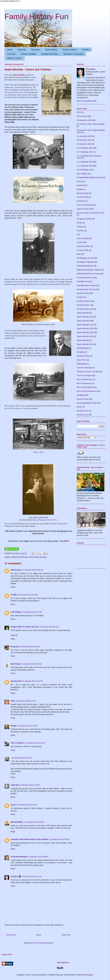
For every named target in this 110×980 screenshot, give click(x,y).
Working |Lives (83, 411)
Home (10, 50)
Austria (80, 181)
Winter (79, 407)
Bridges (80, 189)
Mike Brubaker (17, 822)
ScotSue (14, 876)
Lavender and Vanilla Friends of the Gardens (30, 839)
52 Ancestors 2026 (84, 144)
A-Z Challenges (83, 170)
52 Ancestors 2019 (84, 120)
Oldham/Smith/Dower (85, 266)
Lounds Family (83, 250)
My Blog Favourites (50, 54)
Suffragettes (82, 364)
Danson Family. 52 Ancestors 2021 (91, 213)
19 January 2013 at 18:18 (33, 570)
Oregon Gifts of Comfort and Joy (25, 627)
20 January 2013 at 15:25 (35, 743)
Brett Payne (16, 664)
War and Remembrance (86, 391)
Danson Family (83, 209)
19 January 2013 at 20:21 (28, 595)
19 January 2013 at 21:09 (32, 612)
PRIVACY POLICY (15, 58)
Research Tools (83, 293)
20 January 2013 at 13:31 (27, 726)
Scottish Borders (83, 301)
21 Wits (14, 595)
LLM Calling (16, 612)
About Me (22, 50)
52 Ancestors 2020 (84, 136)
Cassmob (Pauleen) (19, 857)
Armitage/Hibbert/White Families (90, 177)
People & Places (69, 50)
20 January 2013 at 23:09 (27, 805)
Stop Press (81, 360)
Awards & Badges (28, 54)
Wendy (14, 726)
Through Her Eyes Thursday (88, 372)
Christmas (81, 201)
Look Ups (11, 54)
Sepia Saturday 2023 (85, 325)
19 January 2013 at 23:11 (49, 627)
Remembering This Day (86, 289)
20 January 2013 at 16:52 (22, 758)
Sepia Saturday (41, 557)
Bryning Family (83, 193)
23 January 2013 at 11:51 (32, 876)
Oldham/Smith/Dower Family (22, 557)
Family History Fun (36, 16)
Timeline (86, 50)
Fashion (80, 227)
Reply (13, 587)
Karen (13, 805)
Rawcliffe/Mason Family (86, 285)
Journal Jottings (83, 238)
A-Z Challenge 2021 (85, 162)
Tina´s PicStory (17, 743)
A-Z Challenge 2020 (85, 148)
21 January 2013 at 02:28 (34, 822)
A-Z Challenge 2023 (85, 166)
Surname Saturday (84, 368)
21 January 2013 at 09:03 (59, 839)
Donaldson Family (84, 219)
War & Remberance (85, 379)
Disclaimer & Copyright (73, 54)
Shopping (81, 352)
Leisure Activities (83, 246)
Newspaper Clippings (85, 262)
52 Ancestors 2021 (84, 140)
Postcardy (15, 647)
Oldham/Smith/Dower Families (89, 270)
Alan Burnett (16, 681)
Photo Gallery (51, 50)
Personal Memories (84, 278)
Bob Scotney (16, 570)
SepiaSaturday (83, 348)
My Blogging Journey (85, 258)
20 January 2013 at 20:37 (30, 785)
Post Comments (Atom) (44, 943)
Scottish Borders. (84, 305)
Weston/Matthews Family (87, 403)
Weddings (81, 395)
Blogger (90, 975)
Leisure (80, 242)
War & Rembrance (84, 383)
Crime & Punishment (85, 205)
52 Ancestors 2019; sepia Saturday (91, 124)
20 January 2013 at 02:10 (32, 664)
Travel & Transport (84, 376)
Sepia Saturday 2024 (85, 317)
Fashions (80, 231)
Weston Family (83, 399)
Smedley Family (83, 356)
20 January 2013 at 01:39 (30, 647)
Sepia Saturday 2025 (85, 332)
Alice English (82, 174)
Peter (13, 701)
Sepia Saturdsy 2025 (85, 344)
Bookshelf (81, 185)
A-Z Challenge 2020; (85, 152)
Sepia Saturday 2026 (85, 336)
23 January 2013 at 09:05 (38, 857)
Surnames (36, 50)
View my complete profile (87, 101)
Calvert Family (82, 197)
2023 (79, 112)
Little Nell (15, 785)
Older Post (66, 935)
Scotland (80, 297)
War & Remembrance (85, 387)
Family (79, 223)
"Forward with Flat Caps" (14, 92)
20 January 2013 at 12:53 (32, 681)
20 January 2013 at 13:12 (26, 701)
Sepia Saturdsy (83, 340)
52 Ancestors (82, 116)
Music (79, 254)
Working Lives (82, 415)
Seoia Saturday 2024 (85, 309)
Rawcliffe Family (83, 282)
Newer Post (11, 935)
